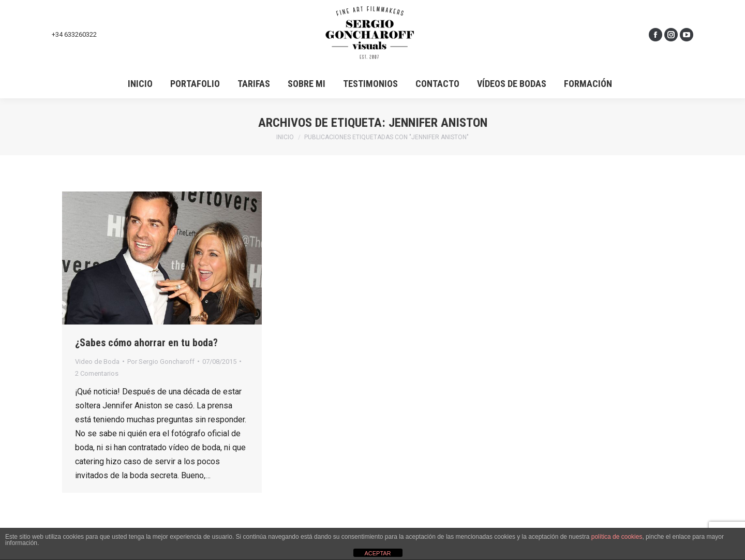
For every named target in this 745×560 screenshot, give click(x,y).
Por (161, 362)
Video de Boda (97, 362)
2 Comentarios (97, 373)
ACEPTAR (377, 553)
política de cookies (617, 537)
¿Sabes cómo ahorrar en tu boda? (146, 343)
